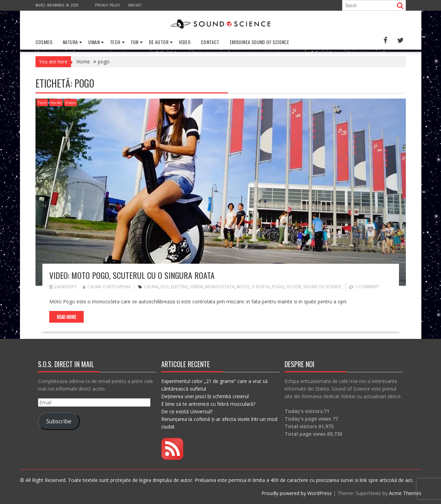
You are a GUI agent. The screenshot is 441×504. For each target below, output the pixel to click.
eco (165, 287)
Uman (94, 42)
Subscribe (59, 421)
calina (151, 287)
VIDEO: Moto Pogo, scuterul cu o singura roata (132, 275)
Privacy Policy (108, 5)
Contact (135, 5)
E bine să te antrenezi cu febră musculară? (208, 404)
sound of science (322, 287)
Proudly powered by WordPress (297, 493)
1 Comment (367, 287)
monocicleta (220, 287)
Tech (115, 42)
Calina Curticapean (106, 287)
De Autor (159, 42)
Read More (66, 317)
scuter (294, 287)
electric (180, 287)
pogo (278, 287)
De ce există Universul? (187, 411)
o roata (261, 287)
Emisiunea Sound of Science (259, 42)
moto (243, 287)
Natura (70, 42)
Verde (56, 103)
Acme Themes (405, 493)
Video (185, 42)
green (197, 287)
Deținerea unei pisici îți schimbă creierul (205, 396)
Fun (135, 42)
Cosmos (44, 42)
